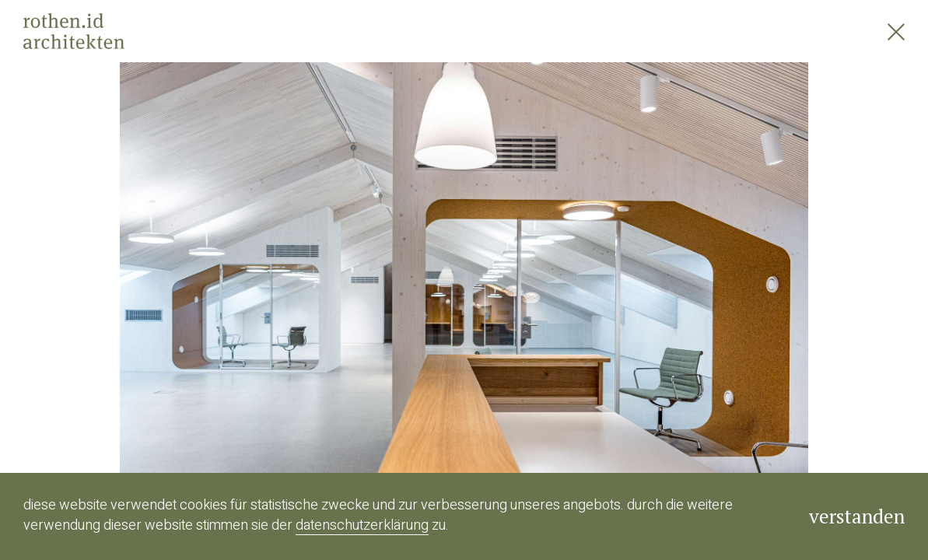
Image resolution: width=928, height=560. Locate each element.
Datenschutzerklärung (362, 525)
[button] (232, 280)
